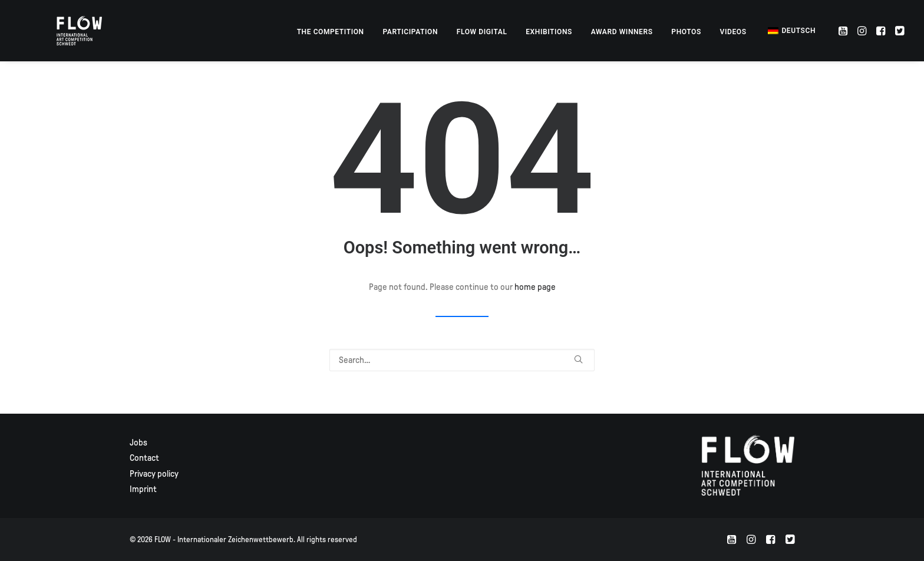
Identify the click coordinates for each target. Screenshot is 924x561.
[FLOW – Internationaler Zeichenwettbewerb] (64, 31)
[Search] (462, 360)
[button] (844, 31)
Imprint (143, 489)
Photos (686, 32)
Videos (733, 32)
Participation (410, 32)
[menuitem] (331, 32)
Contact (144, 458)
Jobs (138, 443)
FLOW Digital (482, 32)
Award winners (622, 32)
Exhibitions (549, 32)
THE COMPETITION (331, 32)
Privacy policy (154, 474)
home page (535, 287)
